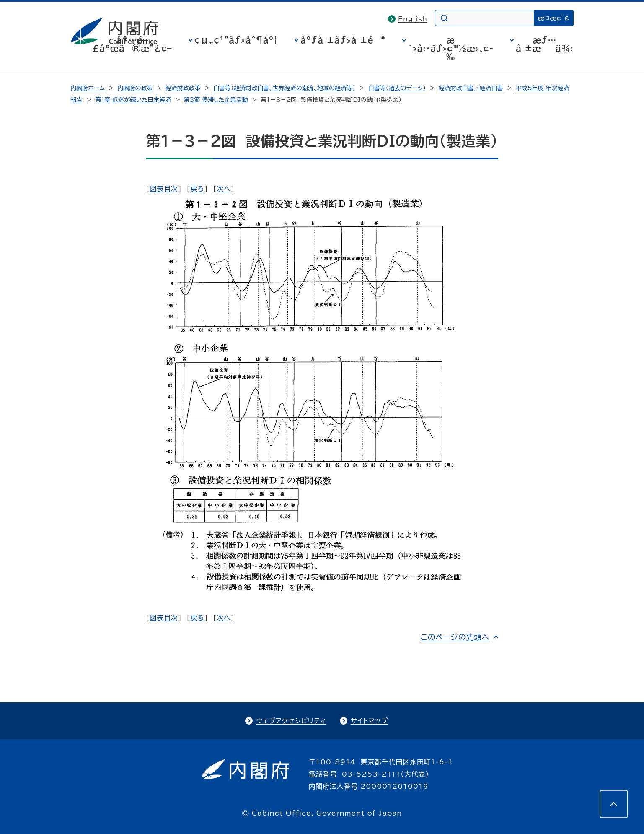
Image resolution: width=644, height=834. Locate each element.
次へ (224, 189)
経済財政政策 (183, 88)
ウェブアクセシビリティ (291, 721)
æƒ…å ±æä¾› (544, 44)
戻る (197, 189)
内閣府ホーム (88, 88)
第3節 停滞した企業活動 (216, 100)
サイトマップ (369, 721)
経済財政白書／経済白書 (471, 88)
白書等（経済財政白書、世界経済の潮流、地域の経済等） (284, 88)
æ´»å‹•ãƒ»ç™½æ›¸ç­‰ (451, 48)
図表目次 (164, 189)
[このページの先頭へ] (614, 804)
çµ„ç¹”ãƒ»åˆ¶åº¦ (236, 40)
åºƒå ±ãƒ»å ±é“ (343, 40)
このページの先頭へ (455, 637)
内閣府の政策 (135, 88)
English (413, 19)
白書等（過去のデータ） (397, 88)
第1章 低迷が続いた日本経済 (133, 100)
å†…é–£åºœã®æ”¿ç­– (132, 44)
